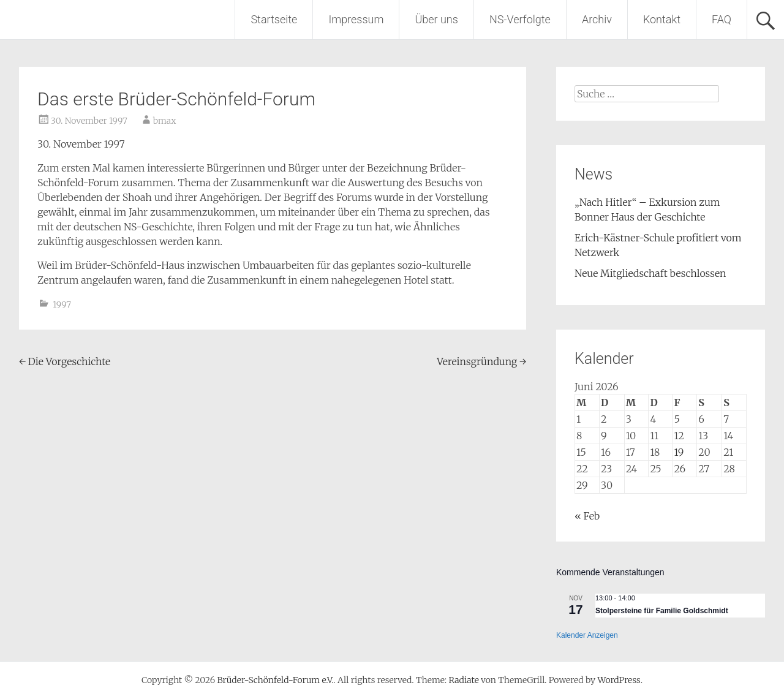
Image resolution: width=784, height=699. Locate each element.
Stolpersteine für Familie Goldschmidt (662, 611)
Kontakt (662, 19)
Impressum (356, 19)
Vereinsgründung (481, 361)
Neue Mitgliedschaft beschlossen (650, 273)
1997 (62, 304)
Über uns (436, 19)
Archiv (597, 19)
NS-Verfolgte (520, 19)
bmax (165, 121)
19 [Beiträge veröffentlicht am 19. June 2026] (679, 452)
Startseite (274, 19)
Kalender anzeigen (587, 635)
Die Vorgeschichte (65, 361)
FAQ (722, 19)
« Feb (587, 516)
